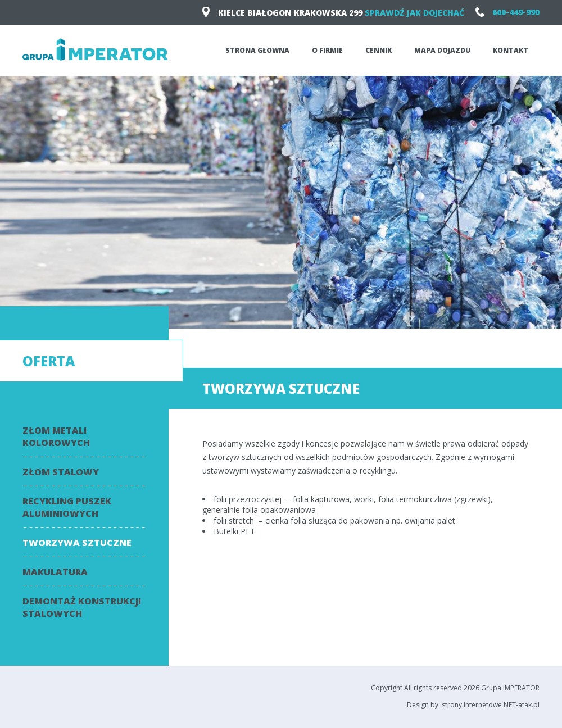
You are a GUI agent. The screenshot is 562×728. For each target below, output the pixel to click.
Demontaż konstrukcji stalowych (82, 607)
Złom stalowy (61, 472)
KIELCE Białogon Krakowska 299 (333, 12)
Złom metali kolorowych (56, 436)
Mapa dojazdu (442, 50)
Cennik (379, 50)
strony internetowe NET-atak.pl (491, 705)
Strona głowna (257, 50)
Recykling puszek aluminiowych (67, 507)
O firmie (327, 50)
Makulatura (55, 572)
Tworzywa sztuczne (77, 543)
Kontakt (511, 50)
